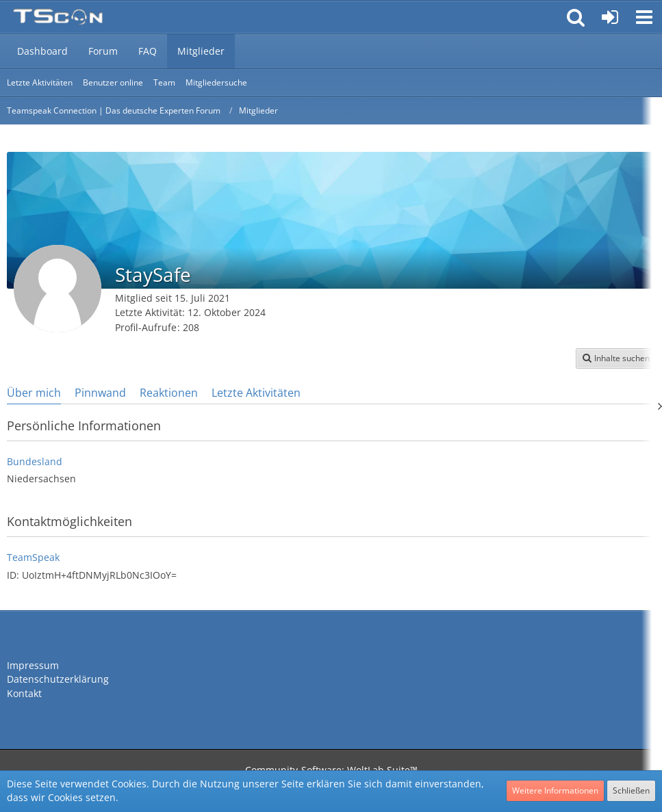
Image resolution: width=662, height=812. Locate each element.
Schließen (631, 790)
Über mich (34, 393)
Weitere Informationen (555, 790)
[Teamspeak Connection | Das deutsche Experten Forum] (58, 17)
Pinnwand (100, 393)
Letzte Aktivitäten (256, 393)
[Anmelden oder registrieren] (610, 17)
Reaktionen (169, 393)
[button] (644, 17)
